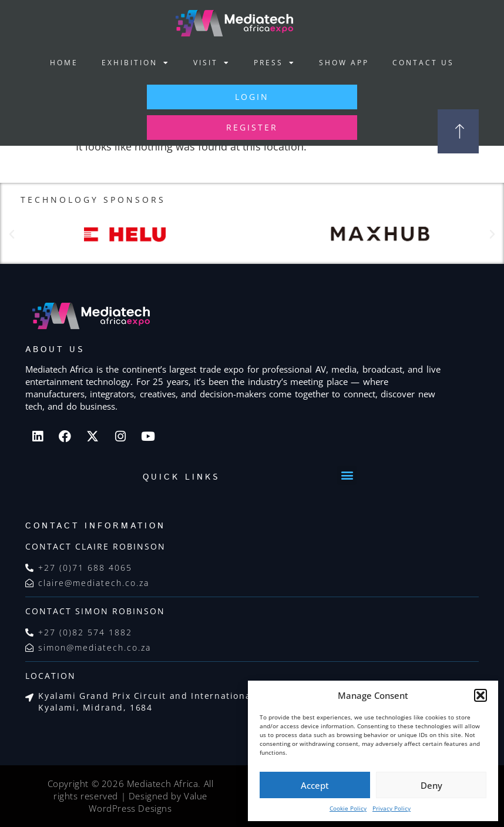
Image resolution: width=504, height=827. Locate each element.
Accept (315, 785)
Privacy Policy (392, 808)
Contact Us (423, 63)
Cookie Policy (348, 808)
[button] (481, 695)
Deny (431, 785)
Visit (212, 63)
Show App (344, 63)
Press (275, 63)
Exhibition (136, 63)
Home (64, 63)
